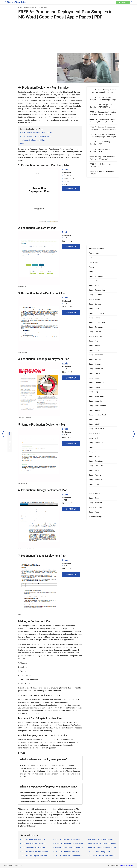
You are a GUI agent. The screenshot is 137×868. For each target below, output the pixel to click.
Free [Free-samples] (123, 2)
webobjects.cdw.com (25, 418)
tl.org (20, 615)
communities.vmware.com (26, 549)
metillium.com (23, 483)
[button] (132, 2)
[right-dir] (134, 434)
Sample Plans (43, 7)
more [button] (22, 143)
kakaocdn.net (22, 287)
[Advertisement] (68, 36)
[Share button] (10, 434)
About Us (19, 866)
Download (71, 189)
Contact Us (8, 866)
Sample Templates (126, 865)
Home (20, 7)
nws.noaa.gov (23, 352)
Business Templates (30, 7)
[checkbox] (6, 2)
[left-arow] (3, 434)
